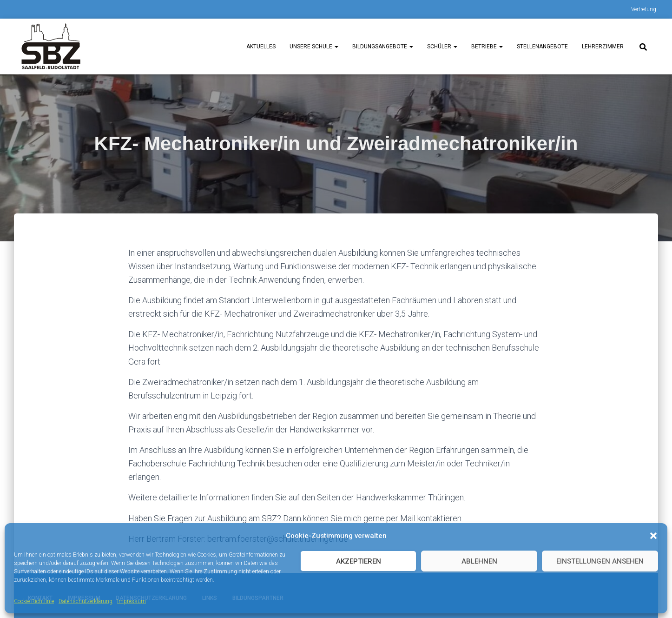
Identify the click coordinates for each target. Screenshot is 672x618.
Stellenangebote (542, 47)
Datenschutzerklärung (86, 601)
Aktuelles (261, 47)
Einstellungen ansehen (600, 561)
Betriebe (487, 47)
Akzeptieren (359, 561)
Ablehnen (479, 561)
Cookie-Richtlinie (34, 601)
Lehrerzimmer (603, 47)
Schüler (442, 47)
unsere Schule (314, 47)
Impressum (132, 601)
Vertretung (644, 9)
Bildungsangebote (383, 47)
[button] (653, 536)
